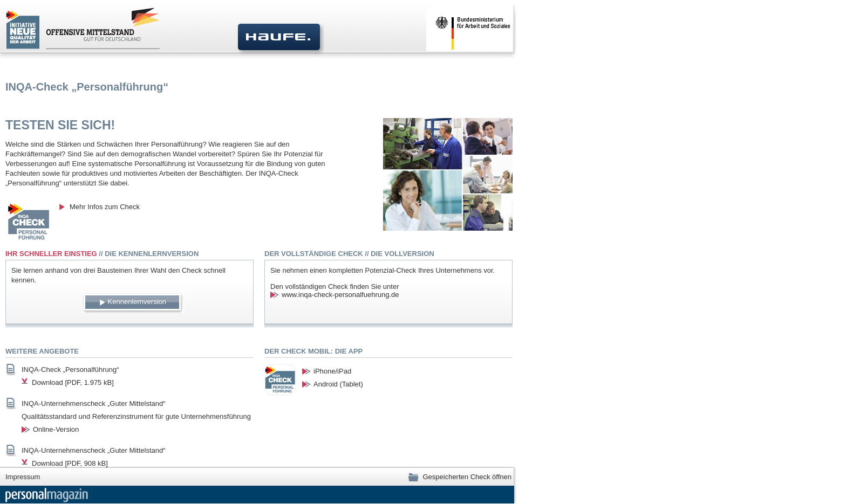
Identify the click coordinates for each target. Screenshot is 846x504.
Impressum (23, 477)
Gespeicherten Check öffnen (460, 477)
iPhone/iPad (332, 371)
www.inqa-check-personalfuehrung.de (340, 295)
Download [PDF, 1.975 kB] (73, 382)
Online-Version (56, 429)
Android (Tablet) (338, 384)
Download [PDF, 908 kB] (70, 463)
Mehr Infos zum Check (105, 207)
